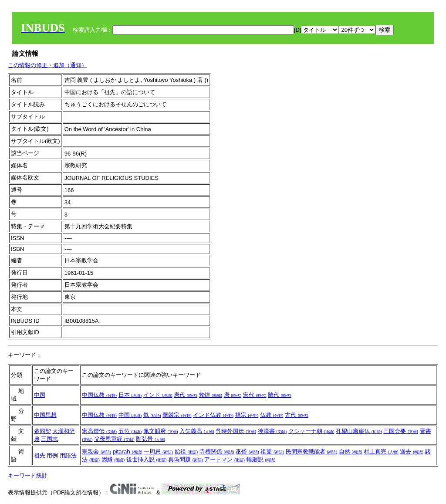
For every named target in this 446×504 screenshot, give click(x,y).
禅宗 (247, 415)
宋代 (255, 395)
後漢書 (272, 431)
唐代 (186, 395)
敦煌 (210, 395)
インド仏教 (213, 415)
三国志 (49, 439)
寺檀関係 (217, 452)
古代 (297, 415)
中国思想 (45, 415)
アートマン (225, 459)
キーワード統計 (28, 475)
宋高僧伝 (99, 431)
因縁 (113, 459)
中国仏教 (99, 395)
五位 (130, 431)
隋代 (280, 395)
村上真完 (381, 452)
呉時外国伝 (236, 431)
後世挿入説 (147, 459)
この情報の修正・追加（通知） (47, 65)
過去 (412, 452)
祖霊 (272, 452)
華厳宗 (177, 415)
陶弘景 (150, 439)
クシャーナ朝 (311, 431)
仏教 (272, 415)
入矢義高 (197, 431)
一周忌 (158, 452)
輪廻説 (261, 459)
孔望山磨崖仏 (359, 431)
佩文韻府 (161, 431)
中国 (40, 395)
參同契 (42, 431)
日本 (130, 395)
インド (158, 395)
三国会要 (401, 431)
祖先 (40, 455)
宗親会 (96, 452)
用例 (52, 455)
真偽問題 (186, 459)
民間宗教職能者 (312, 452)
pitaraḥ (128, 452)
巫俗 (247, 452)
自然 (351, 452)
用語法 (68, 455)
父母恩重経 (114, 439)
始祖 (186, 452)
